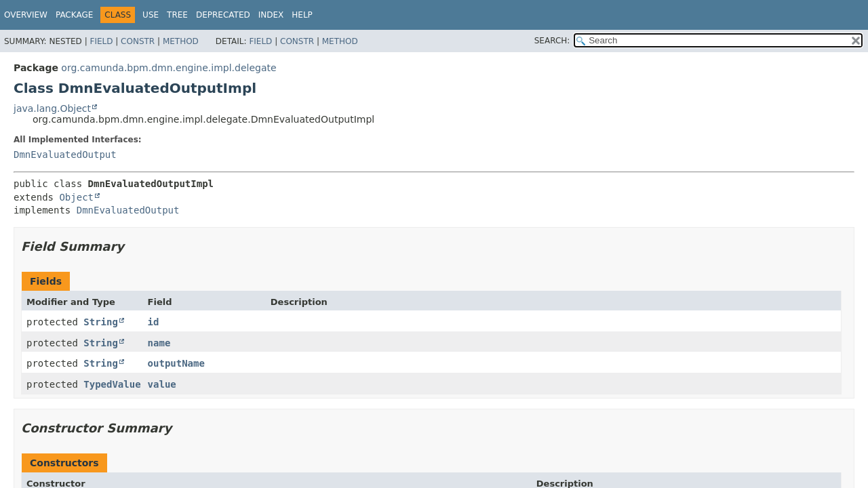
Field (101, 41)
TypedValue (112, 384)
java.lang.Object (52, 108)
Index (271, 15)
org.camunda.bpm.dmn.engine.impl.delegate (169, 68)
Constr (138, 41)
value (162, 384)
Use (151, 15)
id (154, 322)
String (101, 322)
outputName (176, 363)
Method (181, 41)
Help (302, 15)
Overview (26, 15)
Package (74, 15)
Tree (177, 15)
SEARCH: (552, 41)
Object (76, 197)
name (159, 343)
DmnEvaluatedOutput (65, 155)
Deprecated (223, 15)
